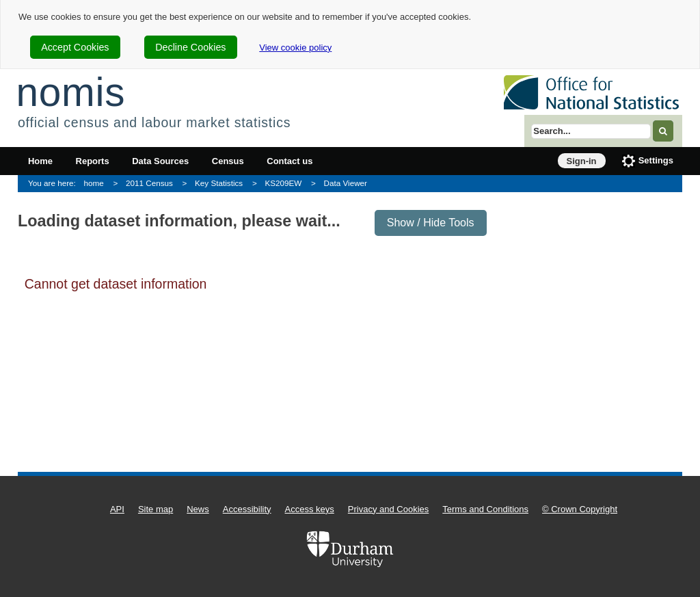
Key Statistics (219, 183)
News (198, 509)
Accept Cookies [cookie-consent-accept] (75, 47)
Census (228, 161)
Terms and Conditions (485, 509)
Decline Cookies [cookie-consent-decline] (190, 47)
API (117, 509)
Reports (93, 161)
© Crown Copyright (580, 509)
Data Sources (160, 161)
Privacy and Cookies (389, 509)
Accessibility (247, 509)
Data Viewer (346, 183)
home (94, 183)
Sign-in (582, 161)
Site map (156, 509)
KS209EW (283, 183)
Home (40, 161)
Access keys (310, 509)
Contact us (290, 161)
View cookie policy (295, 48)
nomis (70, 92)
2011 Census (149, 183)
